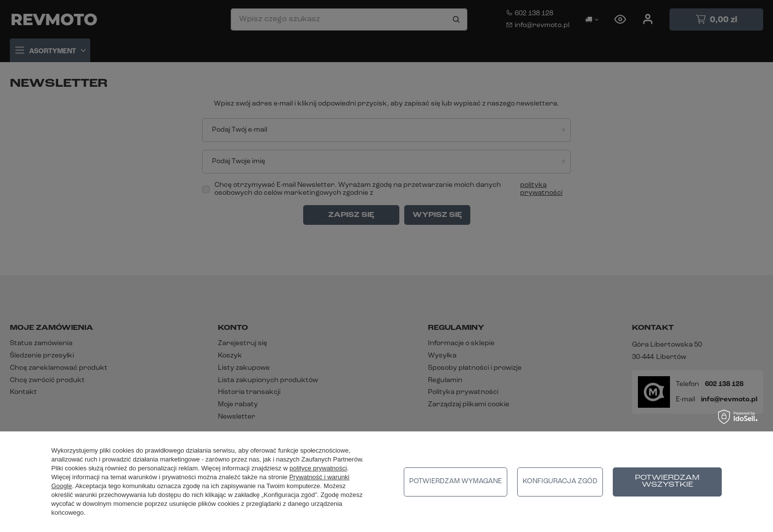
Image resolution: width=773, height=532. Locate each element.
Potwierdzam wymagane (456, 481)
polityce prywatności (318, 468)
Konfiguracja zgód (560, 481)
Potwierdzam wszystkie (667, 481)
